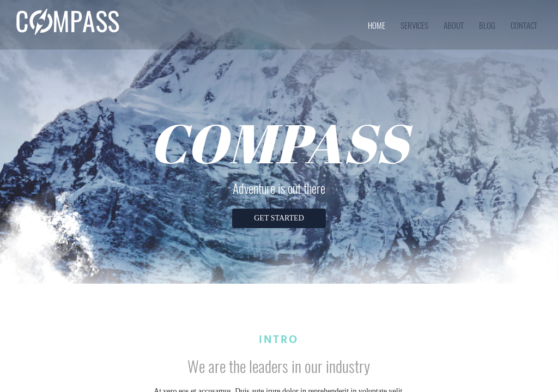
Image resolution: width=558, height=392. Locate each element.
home (377, 25)
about (454, 25)
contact (524, 25)
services (414, 25)
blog (487, 25)
